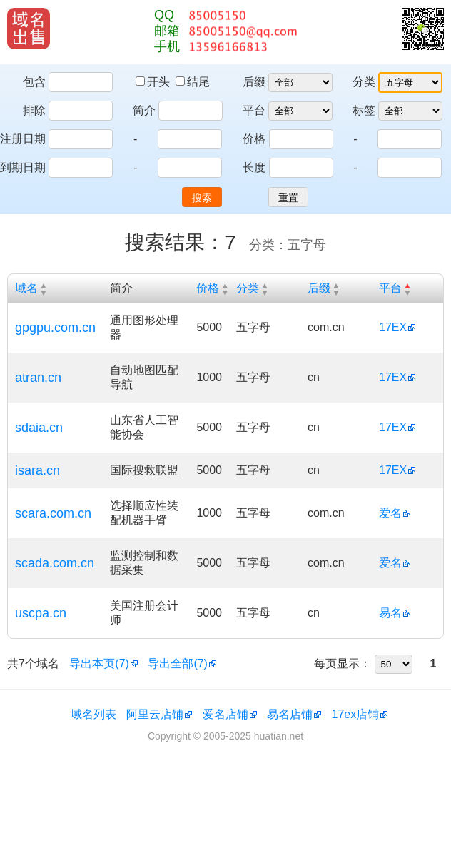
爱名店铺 (225, 714)
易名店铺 (290, 714)
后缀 (254, 82)
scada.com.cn (55, 563)
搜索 (202, 198)
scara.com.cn (53, 513)
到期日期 (23, 167)
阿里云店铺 (155, 714)
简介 (144, 110)
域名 (26, 288)
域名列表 (93, 714)
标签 (364, 110)
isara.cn (37, 470)
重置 (288, 198)
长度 (254, 167)
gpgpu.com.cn (55, 328)
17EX (393, 327)
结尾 (193, 82)
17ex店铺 (356, 714)
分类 (364, 82)
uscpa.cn (41, 613)
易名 (390, 613)
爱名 (390, 513)
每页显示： (343, 663)
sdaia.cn (39, 428)
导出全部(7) (178, 663)
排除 (34, 110)
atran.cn (38, 378)
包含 (34, 82)
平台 (254, 110)
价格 (254, 139)
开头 (154, 82)
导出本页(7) (99, 663)
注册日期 (23, 139)
